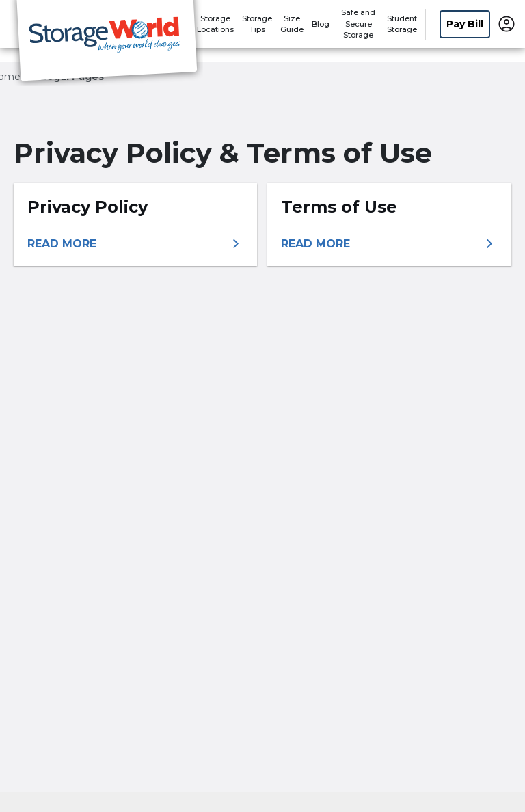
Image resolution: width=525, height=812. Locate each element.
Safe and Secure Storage (358, 24)
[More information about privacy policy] (135, 244)
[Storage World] (107, 43)
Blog (321, 24)
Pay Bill (465, 24)
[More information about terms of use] (389, 244)
